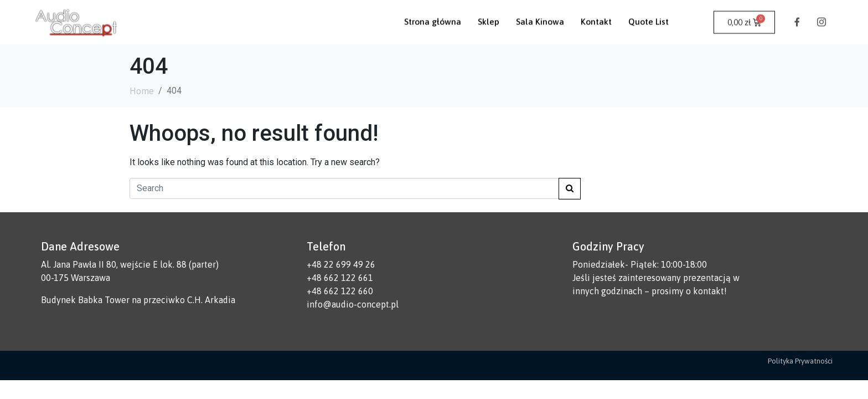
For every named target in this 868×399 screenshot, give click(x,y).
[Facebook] (797, 13)
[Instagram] (821, 13)
